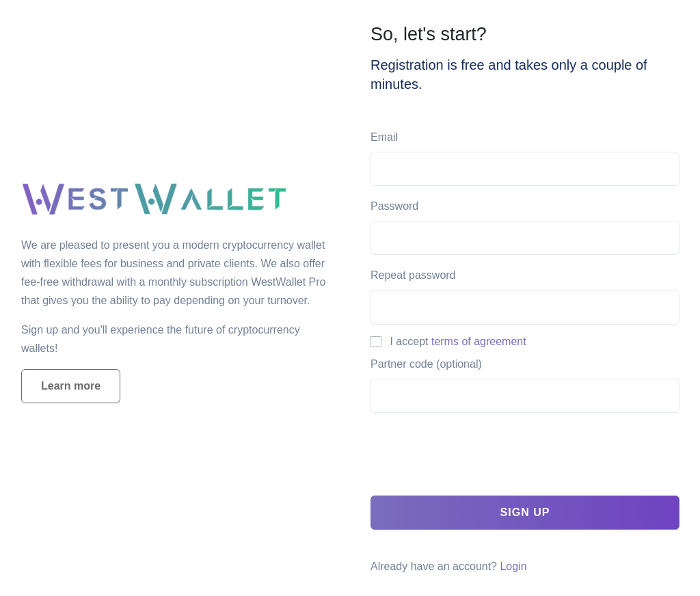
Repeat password (413, 275)
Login (513, 566)
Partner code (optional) (426, 364)
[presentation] (474, 458)
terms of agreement (479, 341)
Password (394, 206)
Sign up (525, 512)
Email (384, 137)
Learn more (71, 386)
